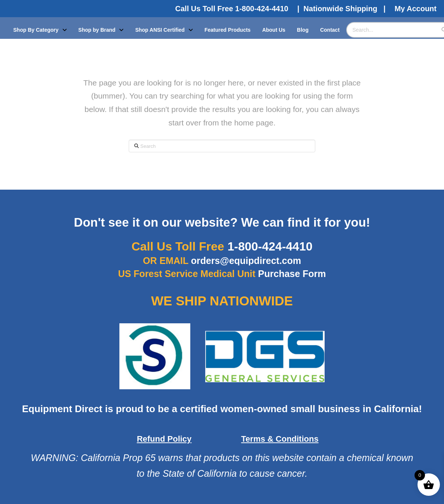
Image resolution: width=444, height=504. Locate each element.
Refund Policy (164, 439)
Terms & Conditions (280, 439)
